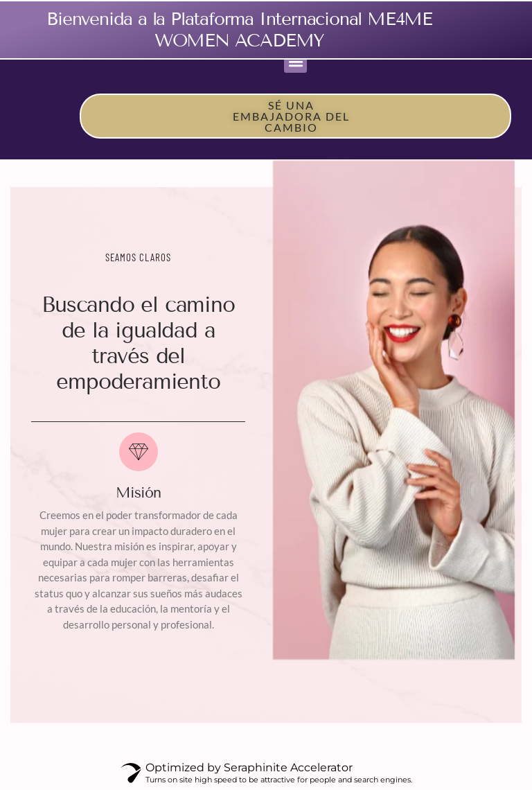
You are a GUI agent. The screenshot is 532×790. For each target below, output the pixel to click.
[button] (295, 61)
